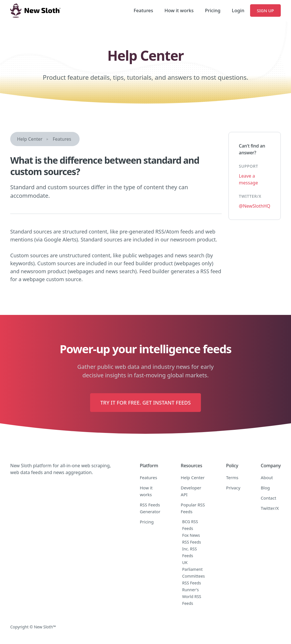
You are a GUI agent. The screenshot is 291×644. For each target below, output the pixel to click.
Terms (232, 477)
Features (143, 10)
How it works (179, 10)
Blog (265, 488)
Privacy (233, 488)
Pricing (213, 10)
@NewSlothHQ (255, 206)
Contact (269, 498)
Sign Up (265, 10)
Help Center (30, 139)
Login (238, 10)
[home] (35, 10)
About (267, 477)
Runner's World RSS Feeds (192, 596)
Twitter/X (270, 508)
